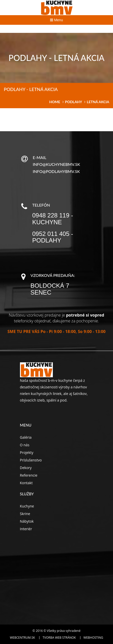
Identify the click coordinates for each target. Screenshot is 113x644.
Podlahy (73, 102)
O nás (25, 445)
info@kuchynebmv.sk (56, 164)
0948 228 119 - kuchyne (53, 219)
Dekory (26, 468)
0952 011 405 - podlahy (53, 237)
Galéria (26, 437)
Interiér (26, 529)
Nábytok (27, 521)
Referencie (29, 475)
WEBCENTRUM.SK (22, 638)
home (55, 102)
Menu (56, 20)
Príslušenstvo (31, 460)
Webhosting (93, 638)
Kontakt (26, 483)
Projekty (27, 452)
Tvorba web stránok (59, 638)
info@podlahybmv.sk (56, 171)
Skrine (25, 514)
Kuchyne (27, 506)
